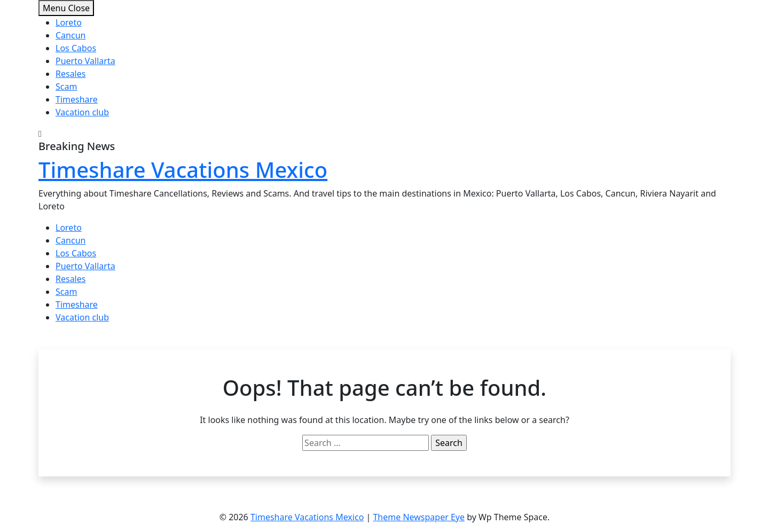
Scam (66, 87)
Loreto (69, 22)
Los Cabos (76, 48)
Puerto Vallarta (85, 61)
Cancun (70, 35)
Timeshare (77, 99)
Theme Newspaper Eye (419, 517)
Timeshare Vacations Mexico (183, 170)
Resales (70, 74)
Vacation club (82, 112)
